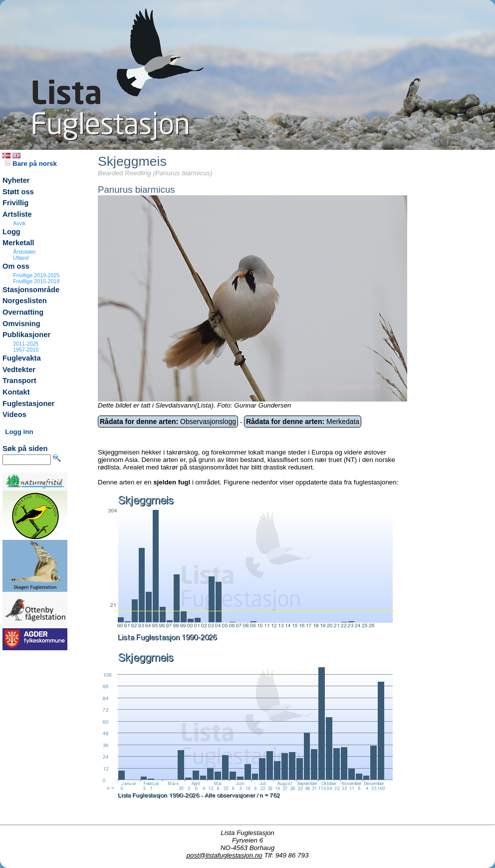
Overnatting (23, 312)
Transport (19, 381)
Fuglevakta (22, 358)
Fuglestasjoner (28, 404)
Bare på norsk (31, 164)
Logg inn (19, 432)
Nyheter (16, 180)
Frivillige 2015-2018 (36, 281)
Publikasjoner (26, 335)
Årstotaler (24, 252)
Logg (11, 232)
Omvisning (21, 324)
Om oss (16, 266)
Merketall (18, 243)
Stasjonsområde (31, 290)
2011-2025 (26, 344)
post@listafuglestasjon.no (225, 855)
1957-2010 (26, 350)
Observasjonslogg (168, 422)
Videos (14, 415)
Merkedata (303, 422)
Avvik (19, 223)
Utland (21, 258)
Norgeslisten (25, 301)
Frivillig (15, 203)
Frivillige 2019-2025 (36, 275)
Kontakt (16, 392)
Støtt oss (18, 192)
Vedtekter (19, 370)
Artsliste (17, 214)
